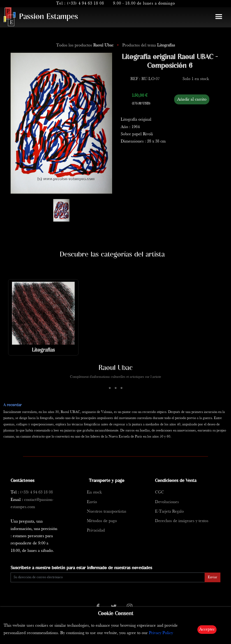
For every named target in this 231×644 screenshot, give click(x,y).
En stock (94, 492)
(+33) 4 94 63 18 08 (85, 3)
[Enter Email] (108, 577)
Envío (92, 502)
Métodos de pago (102, 521)
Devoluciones (167, 502)
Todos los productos (85, 45)
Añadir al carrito (192, 99)
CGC (159, 492)
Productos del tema (149, 45)
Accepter (207, 629)
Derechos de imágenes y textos (182, 521)
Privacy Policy (161, 633)
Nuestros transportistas (107, 512)
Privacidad (96, 531)
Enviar (213, 577)
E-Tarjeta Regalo (169, 512)
